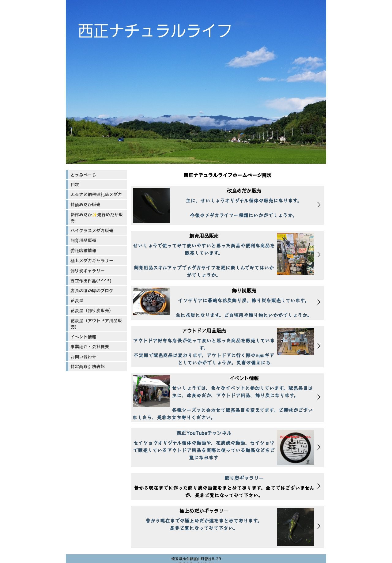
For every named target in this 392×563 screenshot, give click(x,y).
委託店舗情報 (83, 250)
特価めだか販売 (85, 204)
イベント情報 (83, 337)
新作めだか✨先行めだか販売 (97, 217)
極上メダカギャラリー (92, 260)
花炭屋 (77, 300)
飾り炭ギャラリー (88, 270)
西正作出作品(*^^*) (91, 281)
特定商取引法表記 (88, 366)
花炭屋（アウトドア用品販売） (96, 324)
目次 (75, 184)
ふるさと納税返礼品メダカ (96, 194)
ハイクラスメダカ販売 (92, 230)
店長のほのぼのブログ (92, 290)
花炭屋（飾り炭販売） (92, 310)
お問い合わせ (83, 357)
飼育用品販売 (83, 240)
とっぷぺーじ (83, 175)
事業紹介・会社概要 (90, 346)
